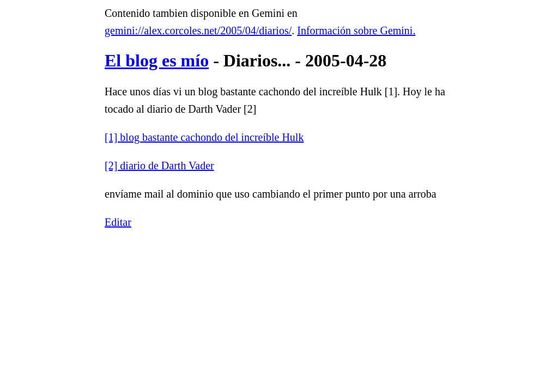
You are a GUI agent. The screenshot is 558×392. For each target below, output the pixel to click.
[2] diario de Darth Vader (159, 166)
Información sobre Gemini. (356, 30)
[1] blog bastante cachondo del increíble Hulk (204, 137)
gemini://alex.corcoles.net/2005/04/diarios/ (198, 30)
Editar (118, 222)
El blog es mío (157, 60)
